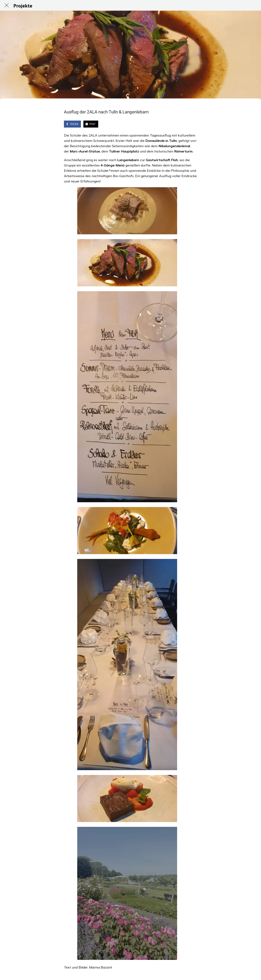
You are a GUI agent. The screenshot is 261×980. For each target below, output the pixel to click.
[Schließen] (7, 5)
